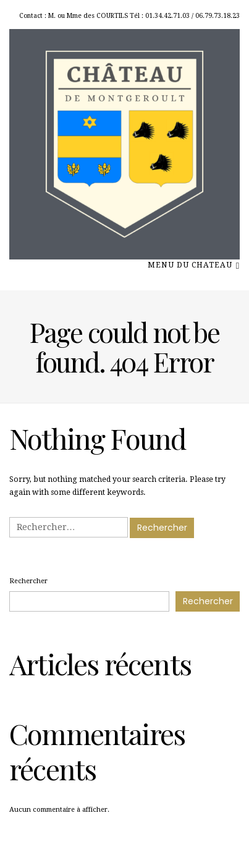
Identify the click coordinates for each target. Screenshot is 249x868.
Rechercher (28, 581)
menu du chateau (194, 264)
